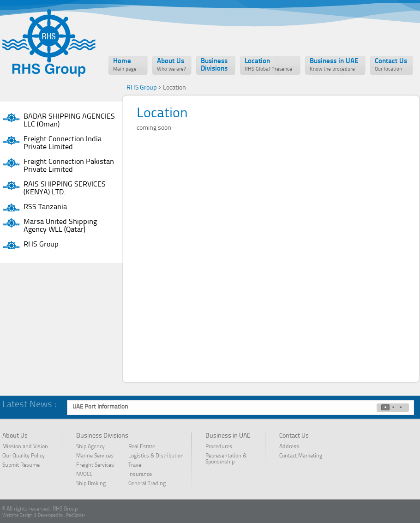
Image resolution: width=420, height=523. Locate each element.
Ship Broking (91, 484)
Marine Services (95, 456)
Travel (135, 465)
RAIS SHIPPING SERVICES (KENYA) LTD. (65, 189)
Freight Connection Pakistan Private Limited (69, 166)
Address (289, 447)
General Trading (147, 484)
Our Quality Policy (24, 456)
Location (268, 65)
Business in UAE (334, 65)
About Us (171, 65)
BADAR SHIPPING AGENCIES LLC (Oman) (69, 121)
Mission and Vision (25, 447)
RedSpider (76, 515)
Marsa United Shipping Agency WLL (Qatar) (60, 226)
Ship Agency (90, 447)
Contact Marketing (301, 456)
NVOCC (90, 475)
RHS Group (41, 245)
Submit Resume (21, 465)
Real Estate (142, 447)
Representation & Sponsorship (226, 459)
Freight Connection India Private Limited (63, 143)
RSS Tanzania (45, 207)
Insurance (140, 475)
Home (125, 65)
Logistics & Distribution (156, 456)
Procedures (219, 447)
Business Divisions (214, 65)
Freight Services (95, 465)
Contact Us (391, 65)
